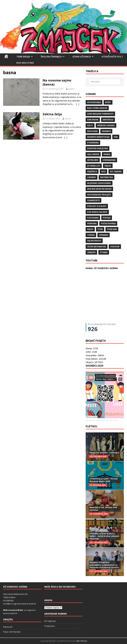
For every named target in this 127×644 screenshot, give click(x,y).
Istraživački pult (112, 56)
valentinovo (94, 241)
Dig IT (90, 125)
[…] (78, 104)
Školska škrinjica (51, 56)
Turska (91, 235)
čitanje (104, 252)
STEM (100, 229)
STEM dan (112, 229)
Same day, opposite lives (110, 420)
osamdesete (93, 200)
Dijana (71, 89)
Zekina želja (52, 114)
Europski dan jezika (97, 148)
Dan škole (108, 120)
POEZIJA (107, 218)
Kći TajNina (116, 172)
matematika (106, 177)
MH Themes (82, 641)
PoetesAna (49, 626)
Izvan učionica (82, 56)
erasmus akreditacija (98, 137)
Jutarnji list (94, 166)
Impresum (8, 627)
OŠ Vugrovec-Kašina (93, 420)
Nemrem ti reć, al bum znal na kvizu (103, 509)
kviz (103, 172)
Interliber (93, 160)
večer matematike (97, 247)
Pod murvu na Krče (97, 212)
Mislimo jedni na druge (99, 189)
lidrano (92, 177)
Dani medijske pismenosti (100, 114)
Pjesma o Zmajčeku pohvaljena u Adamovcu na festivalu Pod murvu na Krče (104, 565)
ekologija (92, 131)
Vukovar (115, 247)
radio (90, 229)
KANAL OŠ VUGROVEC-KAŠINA (102, 268)
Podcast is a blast (97, 206)
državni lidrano (106, 125)
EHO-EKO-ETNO (25, 63)
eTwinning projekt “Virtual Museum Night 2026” (104, 480)
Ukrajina (104, 235)
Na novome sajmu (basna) (57, 82)
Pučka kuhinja (108, 223)
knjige (108, 166)
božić (108, 102)
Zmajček (91, 252)
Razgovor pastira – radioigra (104, 453)
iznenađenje (109, 160)
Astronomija (94, 102)
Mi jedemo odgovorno (99, 183)
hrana (107, 154)
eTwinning (93, 143)
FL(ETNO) (91, 426)
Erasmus (106, 131)
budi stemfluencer (97, 108)
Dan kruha (93, 120)
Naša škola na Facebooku (60, 587)
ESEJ (116, 137)
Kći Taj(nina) (50, 621)
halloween (93, 154)
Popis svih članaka (12, 632)
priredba (92, 223)
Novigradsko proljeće (99, 195)
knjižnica (92, 172)
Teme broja (23, 56)
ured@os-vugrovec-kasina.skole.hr (20, 604)
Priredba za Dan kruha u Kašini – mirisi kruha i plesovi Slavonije (104, 536)
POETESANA (93, 218)
